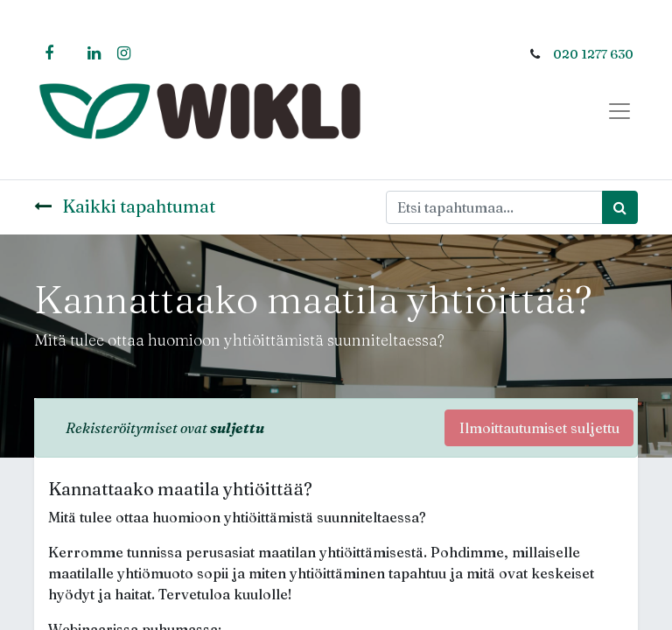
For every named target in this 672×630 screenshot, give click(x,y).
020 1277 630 (593, 54)
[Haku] (620, 207)
